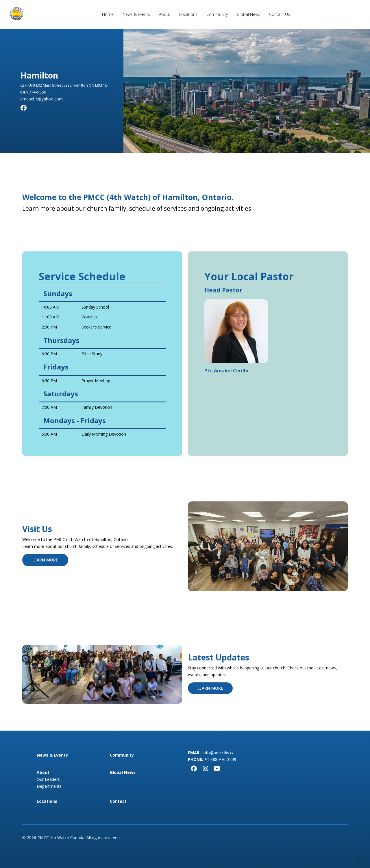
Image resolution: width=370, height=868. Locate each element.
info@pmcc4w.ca (219, 753)
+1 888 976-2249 (220, 759)
